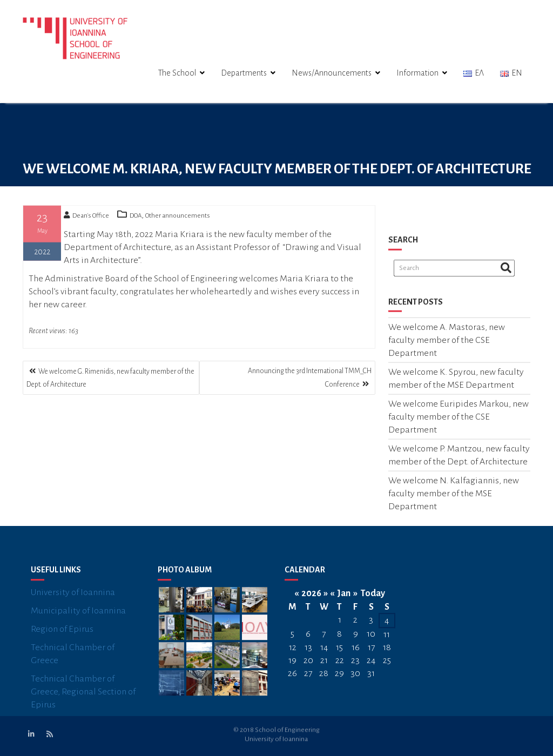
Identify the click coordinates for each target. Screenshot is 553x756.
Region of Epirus (62, 636)
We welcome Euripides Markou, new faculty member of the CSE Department (458, 420)
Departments (244, 73)
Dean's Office (86, 218)
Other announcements (178, 218)
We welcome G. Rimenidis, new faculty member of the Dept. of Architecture (110, 378)
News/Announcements (332, 73)
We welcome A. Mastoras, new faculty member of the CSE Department (447, 343)
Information (417, 73)
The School (177, 73)
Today (373, 600)
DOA (136, 218)
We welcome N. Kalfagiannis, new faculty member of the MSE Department (454, 496)
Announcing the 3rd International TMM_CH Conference (310, 378)
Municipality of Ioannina (78, 618)
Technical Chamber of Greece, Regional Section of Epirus (83, 699)
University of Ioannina (73, 599)
